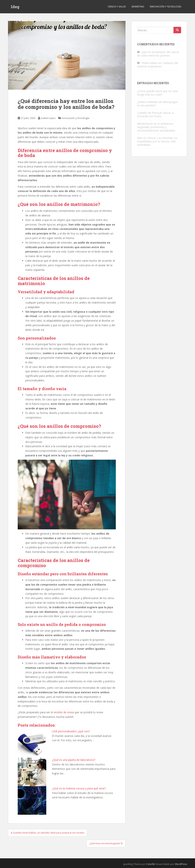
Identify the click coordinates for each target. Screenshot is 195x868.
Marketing (138, 7)
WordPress (181, 864)
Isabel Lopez (48, 118)
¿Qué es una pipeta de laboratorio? (74, 760)
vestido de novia (64, 712)
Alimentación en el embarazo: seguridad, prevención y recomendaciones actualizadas (156, 127)
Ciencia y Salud (117, 7)
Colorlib (150, 864)
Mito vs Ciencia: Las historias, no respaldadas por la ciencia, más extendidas (157, 141)
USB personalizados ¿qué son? (71, 731)
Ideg (15, 7)
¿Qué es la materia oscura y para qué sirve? (79, 788)
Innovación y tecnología (166, 7)
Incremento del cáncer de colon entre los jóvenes (158, 54)
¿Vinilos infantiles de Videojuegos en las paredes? (157, 104)
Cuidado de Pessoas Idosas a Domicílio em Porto (155, 114)
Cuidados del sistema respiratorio (158, 65)
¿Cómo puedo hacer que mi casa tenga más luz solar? (157, 93)
